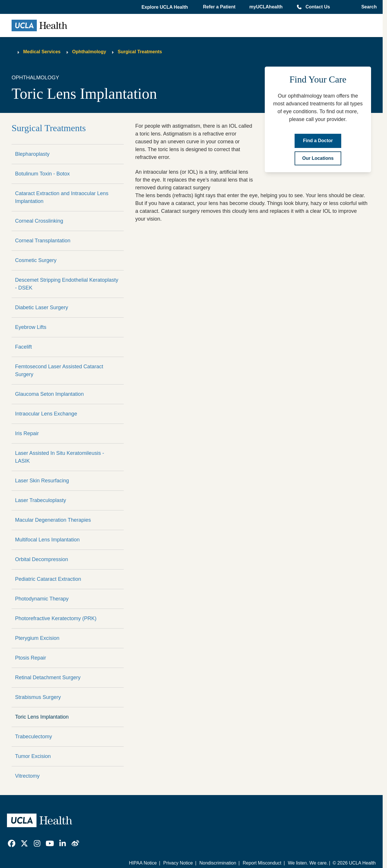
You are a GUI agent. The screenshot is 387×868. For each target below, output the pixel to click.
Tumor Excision (33, 756)
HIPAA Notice (143, 863)
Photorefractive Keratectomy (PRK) (56, 618)
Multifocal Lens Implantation (47, 540)
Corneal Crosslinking (39, 221)
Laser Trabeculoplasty (41, 500)
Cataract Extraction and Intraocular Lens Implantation (62, 197)
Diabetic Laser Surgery (42, 307)
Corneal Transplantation (43, 241)
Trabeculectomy (33, 737)
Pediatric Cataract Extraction (48, 579)
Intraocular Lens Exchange (46, 414)
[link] (12, 843)
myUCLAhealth (266, 7)
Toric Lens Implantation (42, 717)
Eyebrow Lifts (31, 327)
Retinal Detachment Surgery (48, 677)
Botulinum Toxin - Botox (42, 174)
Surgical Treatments (140, 52)
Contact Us (318, 7)
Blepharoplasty (32, 154)
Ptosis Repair (31, 658)
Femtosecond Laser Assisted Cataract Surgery (59, 370)
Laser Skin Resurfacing (42, 481)
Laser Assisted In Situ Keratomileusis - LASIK (60, 457)
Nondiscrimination (218, 863)
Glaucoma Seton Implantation (49, 394)
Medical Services (42, 52)
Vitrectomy (27, 776)
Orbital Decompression (42, 559)
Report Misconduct (262, 863)
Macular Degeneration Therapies (53, 520)
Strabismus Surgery (38, 697)
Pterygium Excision (37, 638)
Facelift (23, 347)
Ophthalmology (89, 52)
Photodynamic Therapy (42, 599)
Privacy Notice (178, 863)
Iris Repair (27, 433)
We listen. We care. (308, 863)
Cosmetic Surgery (36, 260)
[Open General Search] (367, 7)
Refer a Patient (219, 7)
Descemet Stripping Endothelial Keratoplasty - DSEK (67, 284)
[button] (165, 7)
